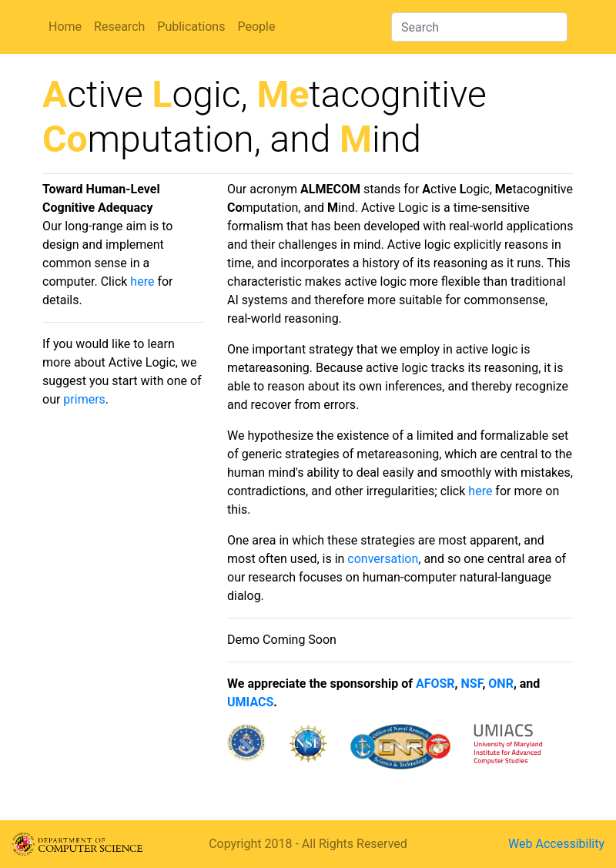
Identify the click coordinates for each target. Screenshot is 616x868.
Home (65, 27)
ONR (501, 684)
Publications (191, 27)
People (256, 27)
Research (119, 27)
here (142, 282)
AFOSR (435, 684)
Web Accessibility (556, 844)
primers (84, 399)
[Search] (479, 27)
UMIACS (250, 702)
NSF (472, 684)
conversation (383, 559)
